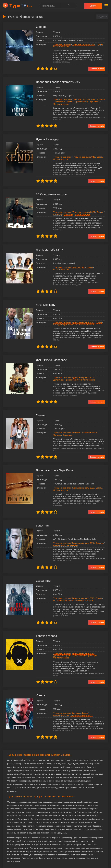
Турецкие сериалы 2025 (80, 316)
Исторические (57, 585)
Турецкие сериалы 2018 (80, 528)
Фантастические (58, 47)
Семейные (55, 424)
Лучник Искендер (45, 135)
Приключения (77, 99)
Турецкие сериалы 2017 (62, 696)
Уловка (38, 676)
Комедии (55, 210)
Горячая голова (44, 621)
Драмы (97, 44)
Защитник (40, 510)
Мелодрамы (85, 261)
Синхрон (39, 27)
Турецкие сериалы (59, 44)
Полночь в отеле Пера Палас (52, 457)
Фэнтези (100, 422)
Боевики (98, 97)
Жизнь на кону (43, 298)
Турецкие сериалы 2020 (81, 152)
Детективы (56, 99)
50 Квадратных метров (49, 190)
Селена (38, 404)
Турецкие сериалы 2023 (80, 583)
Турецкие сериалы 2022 (81, 97)
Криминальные (68, 318)
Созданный (41, 565)
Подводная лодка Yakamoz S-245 (55, 80)
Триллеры (91, 99)
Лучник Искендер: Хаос (49, 351)
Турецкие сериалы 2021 (81, 44)
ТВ (21, 5)
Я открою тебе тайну (47, 243)
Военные (73, 693)
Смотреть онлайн (97, 66)
